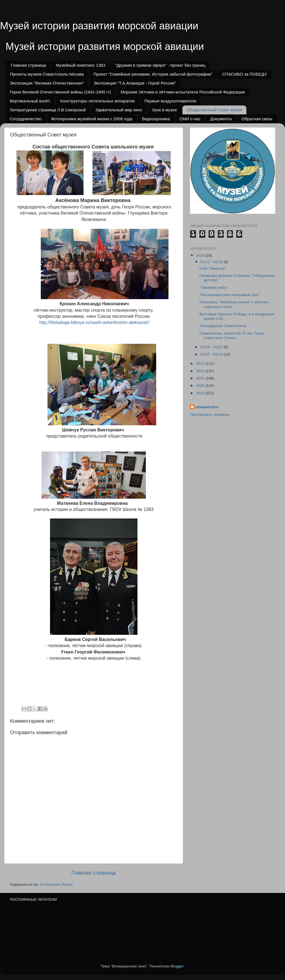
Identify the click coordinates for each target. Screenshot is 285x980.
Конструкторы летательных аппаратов (98, 101)
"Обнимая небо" (214, 288)
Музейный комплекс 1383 (80, 65)
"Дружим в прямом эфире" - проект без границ (160, 65)
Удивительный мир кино (119, 110)
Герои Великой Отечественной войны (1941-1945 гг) (60, 92)
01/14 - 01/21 (212, 347)
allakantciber (207, 407)
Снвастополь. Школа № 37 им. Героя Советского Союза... (232, 336)
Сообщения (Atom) (56, 884)
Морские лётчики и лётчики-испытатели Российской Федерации (183, 92)
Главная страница (28, 65)
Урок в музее (165, 110)
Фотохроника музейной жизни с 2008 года (92, 119)
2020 (201, 385)
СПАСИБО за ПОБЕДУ (244, 74)
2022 (201, 371)
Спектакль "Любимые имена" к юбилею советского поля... (234, 304)
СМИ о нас (190, 119)
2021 (201, 378)
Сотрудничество (26, 119)
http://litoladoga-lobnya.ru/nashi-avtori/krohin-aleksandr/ (94, 322)
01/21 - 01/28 (212, 262)
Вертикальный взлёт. (30, 101)
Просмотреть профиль (210, 415)
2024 (201, 255)
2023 (201, 363)
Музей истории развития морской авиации (99, 26)
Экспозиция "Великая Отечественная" (47, 83)
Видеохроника (156, 119)
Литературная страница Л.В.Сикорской (48, 110)
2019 (201, 393)
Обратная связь (257, 119)
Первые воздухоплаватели (170, 101)
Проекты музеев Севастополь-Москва (47, 74)
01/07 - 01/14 (212, 354)
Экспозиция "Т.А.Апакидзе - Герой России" (135, 83)
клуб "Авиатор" (213, 268)
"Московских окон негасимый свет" (230, 295)
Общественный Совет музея (214, 110)
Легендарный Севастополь (223, 326)
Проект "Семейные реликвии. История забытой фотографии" (153, 74)
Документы (221, 119)
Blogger (177, 966)
